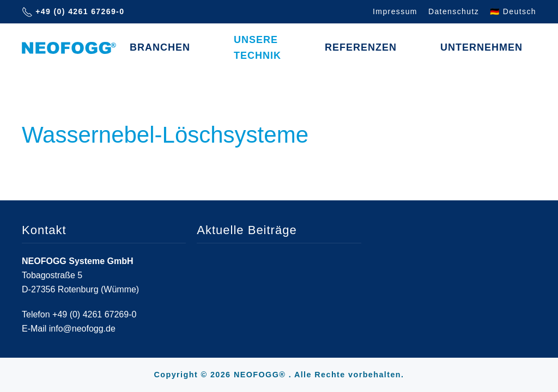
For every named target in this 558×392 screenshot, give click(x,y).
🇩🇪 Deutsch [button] (513, 11)
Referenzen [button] (361, 47)
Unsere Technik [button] (257, 48)
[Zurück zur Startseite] (69, 48)
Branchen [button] (160, 47)
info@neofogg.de (82, 329)
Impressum (395, 11)
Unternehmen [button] (481, 47)
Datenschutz (454, 11)
